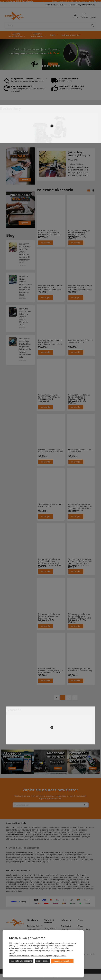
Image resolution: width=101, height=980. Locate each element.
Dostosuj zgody (42, 961)
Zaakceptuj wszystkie (62, 961)
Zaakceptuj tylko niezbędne (21, 961)
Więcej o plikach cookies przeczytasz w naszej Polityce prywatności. (38, 956)
